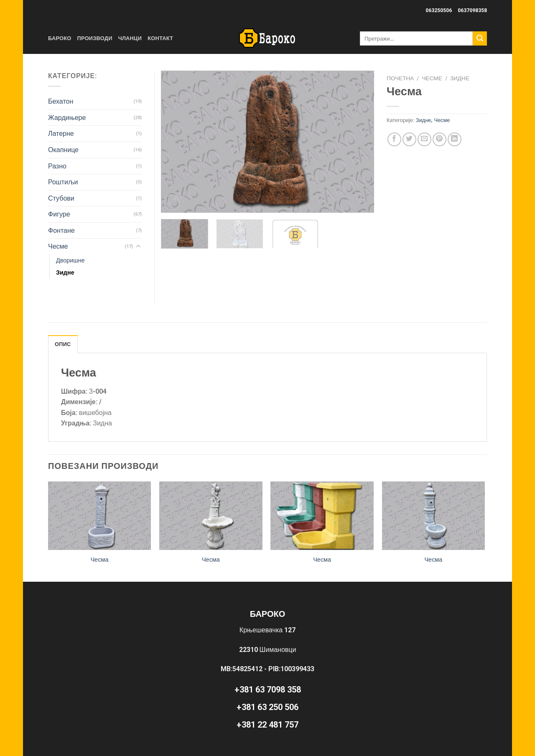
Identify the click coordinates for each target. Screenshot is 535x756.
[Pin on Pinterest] (439, 139)
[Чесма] (100, 516)
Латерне (61, 134)
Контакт (160, 38)
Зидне (460, 78)
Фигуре (59, 214)
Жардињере (67, 118)
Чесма (100, 560)
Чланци (130, 38)
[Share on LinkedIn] (455, 139)
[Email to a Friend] (424, 139)
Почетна (400, 78)
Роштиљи (63, 182)
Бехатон (61, 101)
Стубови (61, 198)
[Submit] (480, 38)
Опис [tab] (63, 344)
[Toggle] (138, 247)
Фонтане (61, 230)
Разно (57, 166)
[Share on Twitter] (409, 139)
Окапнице (63, 150)
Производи (95, 38)
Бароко (60, 38)
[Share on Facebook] (394, 139)
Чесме (432, 78)
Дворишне (70, 261)
